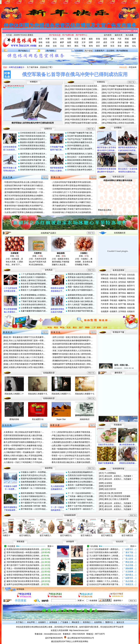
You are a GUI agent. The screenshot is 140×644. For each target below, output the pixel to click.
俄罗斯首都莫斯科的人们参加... (80, 154)
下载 (84, 46)
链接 (127, 42)
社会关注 (113, 282)
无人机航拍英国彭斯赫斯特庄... (81, 472)
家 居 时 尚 (8, 332)
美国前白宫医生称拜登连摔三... (33, 139)
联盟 (76, 42)
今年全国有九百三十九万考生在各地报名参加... (72, 192)
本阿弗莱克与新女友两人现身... (80, 167)
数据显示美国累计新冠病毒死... (33, 142)
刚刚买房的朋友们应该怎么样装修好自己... (27, 361)
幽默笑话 (131, 293)
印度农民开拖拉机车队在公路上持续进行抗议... (24, 182)
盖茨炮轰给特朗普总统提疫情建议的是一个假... (24, 192)
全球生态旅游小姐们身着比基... (81, 301)
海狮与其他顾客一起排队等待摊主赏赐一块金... (24, 459)
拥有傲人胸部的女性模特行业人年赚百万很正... (72, 202)
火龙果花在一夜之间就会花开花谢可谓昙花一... (24, 432)
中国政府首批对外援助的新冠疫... (84, 109)
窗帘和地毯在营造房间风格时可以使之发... (27, 347)
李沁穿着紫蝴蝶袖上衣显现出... (34, 295)
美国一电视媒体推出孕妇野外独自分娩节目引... (72, 449)
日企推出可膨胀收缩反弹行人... (34, 496)
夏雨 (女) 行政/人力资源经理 (116, 499)
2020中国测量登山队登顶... (79, 146)
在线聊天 (113, 311)
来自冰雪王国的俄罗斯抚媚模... (34, 284)
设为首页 (108, 35)
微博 (134, 39)
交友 (55, 46)
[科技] (67, 116)
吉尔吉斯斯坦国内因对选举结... (33, 149)
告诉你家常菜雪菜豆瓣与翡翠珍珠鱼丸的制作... (72, 344)
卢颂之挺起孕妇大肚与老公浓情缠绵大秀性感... (72, 435)
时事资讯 (105, 282)
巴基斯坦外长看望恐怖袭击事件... (121, 99)
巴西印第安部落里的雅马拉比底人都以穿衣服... (24, 435)
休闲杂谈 (105, 308)
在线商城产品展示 (48, 233)
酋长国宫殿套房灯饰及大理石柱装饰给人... (27, 351)
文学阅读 (122, 311)
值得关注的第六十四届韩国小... (34, 277)
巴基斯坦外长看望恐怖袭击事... (33, 157)
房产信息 (122, 275)
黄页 (40, 46)
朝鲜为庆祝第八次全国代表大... (33, 163)
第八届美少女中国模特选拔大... (81, 290)
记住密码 (79, 51)
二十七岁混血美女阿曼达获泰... (34, 274)
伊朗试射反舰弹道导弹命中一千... (121, 113)
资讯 (103, 82)
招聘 (91, 42)
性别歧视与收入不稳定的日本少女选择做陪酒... (72, 212)
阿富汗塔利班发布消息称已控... (33, 136)
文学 (84, 42)
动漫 (48, 42)
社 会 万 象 (8, 177)
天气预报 (122, 297)
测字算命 (122, 293)
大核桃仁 (84, 253)
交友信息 (131, 275)
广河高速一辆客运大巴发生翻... (81, 496)
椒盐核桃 (61, 253)
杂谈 (120, 42)
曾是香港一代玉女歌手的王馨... (34, 287)
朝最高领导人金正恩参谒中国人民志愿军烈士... (24, 199)
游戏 (40, 42)
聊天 (69, 46)
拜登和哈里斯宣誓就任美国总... (33, 146)
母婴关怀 (131, 282)
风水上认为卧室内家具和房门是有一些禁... (27, 341)
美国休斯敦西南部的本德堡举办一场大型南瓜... (24, 439)
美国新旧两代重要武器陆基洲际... (84, 116)
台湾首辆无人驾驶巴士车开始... (34, 500)
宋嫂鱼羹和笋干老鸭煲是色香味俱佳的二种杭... (72, 364)
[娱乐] (67, 96)
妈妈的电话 (85, 419)
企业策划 (108, 483)
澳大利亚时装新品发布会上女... (81, 280)
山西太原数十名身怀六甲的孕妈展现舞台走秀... (72, 446)
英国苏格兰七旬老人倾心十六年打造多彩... (27, 357)
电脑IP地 (122, 300)
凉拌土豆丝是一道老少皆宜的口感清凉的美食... (72, 337)
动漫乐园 (131, 308)
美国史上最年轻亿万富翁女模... (34, 280)
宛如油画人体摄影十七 (85, 394)
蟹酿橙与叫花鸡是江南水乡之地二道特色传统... (72, 354)
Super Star (61, 419)
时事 (48, 39)
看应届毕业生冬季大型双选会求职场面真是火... (72, 186)
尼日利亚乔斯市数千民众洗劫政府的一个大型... (24, 189)
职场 (98, 39)
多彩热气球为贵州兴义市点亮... (34, 475)
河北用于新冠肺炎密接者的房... (80, 136)
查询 (91, 46)
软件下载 (122, 304)
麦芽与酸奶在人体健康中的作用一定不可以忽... (24, 449)
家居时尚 (113, 286)
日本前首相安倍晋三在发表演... (33, 133)
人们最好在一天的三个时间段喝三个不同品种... (24, 462)
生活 (76, 39)
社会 (55, 39)
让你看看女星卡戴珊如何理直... (34, 308)
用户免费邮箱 (122, 51)
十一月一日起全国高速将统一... (81, 493)
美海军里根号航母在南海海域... (33, 170)
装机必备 (131, 304)
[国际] (104, 96)
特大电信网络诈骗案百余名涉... (80, 142)
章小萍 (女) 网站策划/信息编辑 (117, 496)
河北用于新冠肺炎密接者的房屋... (121, 89)
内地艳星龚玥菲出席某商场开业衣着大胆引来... (72, 199)
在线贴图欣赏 (49, 373)
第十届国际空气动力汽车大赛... (34, 503)
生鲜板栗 (15, 253)
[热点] (67, 86)
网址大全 (113, 304)
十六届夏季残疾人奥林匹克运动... (121, 120)
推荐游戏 (131, 289)
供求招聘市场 (118, 469)
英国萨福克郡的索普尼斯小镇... (34, 479)
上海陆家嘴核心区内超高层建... (81, 479)
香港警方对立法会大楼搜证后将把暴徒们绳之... (24, 209)
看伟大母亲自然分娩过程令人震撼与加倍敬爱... (72, 462)
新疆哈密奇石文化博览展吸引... (81, 482)
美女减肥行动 (38, 419)
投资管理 (108, 486)
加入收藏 (129, 35)
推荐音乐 (113, 289)
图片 (36, 82)
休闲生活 (105, 286)
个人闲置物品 (110, 473)
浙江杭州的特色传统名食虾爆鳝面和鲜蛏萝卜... (72, 341)
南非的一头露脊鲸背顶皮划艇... (81, 485)
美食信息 (131, 278)
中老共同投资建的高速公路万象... (84, 113)
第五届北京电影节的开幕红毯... (81, 311)
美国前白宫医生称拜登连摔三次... (84, 93)
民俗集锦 (118, 425)
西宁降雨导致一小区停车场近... (34, 509)
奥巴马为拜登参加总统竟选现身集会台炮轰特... (24, 196)
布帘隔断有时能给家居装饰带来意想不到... (27, 344)
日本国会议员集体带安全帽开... (80, 170)
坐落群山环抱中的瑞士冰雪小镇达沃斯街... (27, 367)
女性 (62, 39)
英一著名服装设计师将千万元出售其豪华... (27, 337)
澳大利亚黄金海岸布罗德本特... (34, 485)
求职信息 (113, 275)
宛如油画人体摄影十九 (38, 394)
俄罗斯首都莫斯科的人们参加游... (84, 96)
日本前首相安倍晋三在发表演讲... (84, 86)
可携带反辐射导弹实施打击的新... (84, 123)
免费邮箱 (122, 308)
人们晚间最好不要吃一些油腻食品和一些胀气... (24, 452)
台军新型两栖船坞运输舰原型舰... (121, 109)
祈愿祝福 (105, 293)
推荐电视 (122, 289)
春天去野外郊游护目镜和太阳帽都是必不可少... (24, 442)
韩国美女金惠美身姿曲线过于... (81, 274)
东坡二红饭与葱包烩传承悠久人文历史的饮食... (72, 351)
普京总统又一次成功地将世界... (80, 157)
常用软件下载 (118, 332)
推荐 (105, 46)
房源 (48, 46)
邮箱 (127, 46)
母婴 (69, 39)
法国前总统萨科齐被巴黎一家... (33, 160)
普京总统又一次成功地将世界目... (84, 99)
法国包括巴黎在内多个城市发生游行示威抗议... (24, 186)
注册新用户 (100, 51)
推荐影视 (105, 289)
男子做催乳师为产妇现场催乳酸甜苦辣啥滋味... (72, 206)
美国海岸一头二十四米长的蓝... (34, 488)
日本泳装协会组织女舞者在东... (34, 305)
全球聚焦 (118, 128)
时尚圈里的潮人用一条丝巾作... (81, 298)
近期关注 (48, 129)
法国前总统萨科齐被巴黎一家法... (121, 103)
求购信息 (105, 278)
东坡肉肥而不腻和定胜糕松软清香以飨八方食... (72, 357)
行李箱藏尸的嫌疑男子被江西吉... (121, 86)
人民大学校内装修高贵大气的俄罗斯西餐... (27, 364)
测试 (76, 46)
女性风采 (49, 270)
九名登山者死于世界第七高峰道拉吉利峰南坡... (24, 212)
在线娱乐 (131, 311)
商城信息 (122, 278)
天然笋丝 (38, 253)
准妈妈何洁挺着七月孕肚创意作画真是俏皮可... (72, 452)
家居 (84, 39)
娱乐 (55, 42)
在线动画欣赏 (49, 398)
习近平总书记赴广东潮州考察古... (121, 93)
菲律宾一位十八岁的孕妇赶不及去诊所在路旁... (72, 456)
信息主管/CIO (110, 489)
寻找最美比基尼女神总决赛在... (81, 308)
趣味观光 (118, 373)
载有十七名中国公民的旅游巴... (81, 506)
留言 (98, 46)
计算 (112, 42)
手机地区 (113, 300)
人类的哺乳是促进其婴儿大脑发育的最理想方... (72, 442)
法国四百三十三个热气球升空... (81, 488)
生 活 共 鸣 (7, 425)
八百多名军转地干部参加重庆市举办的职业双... (72, 182)
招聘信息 (105, 275)
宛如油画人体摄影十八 (61, 394)
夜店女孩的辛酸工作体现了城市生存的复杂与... (72, 209)
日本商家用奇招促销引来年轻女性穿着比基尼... (72, 189)
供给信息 (113, 278)
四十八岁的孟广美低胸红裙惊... (81, 305)
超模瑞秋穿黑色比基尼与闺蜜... (81, 295)
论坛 (134, 46)
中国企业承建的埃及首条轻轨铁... (84, 106)
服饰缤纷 (122, 286)
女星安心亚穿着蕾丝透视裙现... (81, 284)
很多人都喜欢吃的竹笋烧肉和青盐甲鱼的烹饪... (72, 347)
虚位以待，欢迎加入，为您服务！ (119, 476)
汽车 (120, 39)
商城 (127, 39)
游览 (105, 39)
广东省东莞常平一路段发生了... (81, 509)
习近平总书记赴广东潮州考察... (80, 139)
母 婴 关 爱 (55, 425)
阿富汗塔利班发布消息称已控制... (84, 89)
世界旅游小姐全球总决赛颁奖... (81, 277)
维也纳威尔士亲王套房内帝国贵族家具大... (27, 354)
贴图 (69, 42)
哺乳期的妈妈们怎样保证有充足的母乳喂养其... (72, 439)
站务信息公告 (118, 177)
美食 (112, 39)
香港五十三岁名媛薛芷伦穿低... (34, 290)
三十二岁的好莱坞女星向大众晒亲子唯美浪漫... (72, 432)
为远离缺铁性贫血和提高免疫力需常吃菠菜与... (72, 367)
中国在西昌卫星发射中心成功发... (84, 120)
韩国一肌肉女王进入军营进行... (81, 287)
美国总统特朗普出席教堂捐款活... (84, 103)
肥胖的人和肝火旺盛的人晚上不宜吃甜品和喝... (24, 456)
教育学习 (131, 286)
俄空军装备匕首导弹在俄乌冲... (33, 154)
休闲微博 (105, 300)
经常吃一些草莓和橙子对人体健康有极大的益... (24, 446)
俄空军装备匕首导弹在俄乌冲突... (121, 96)
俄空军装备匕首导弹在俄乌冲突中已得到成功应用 (33, 123)
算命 (120, 46)
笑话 (112, 46)
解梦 (62, 42)
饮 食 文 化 (56, 332)
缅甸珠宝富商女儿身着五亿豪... (34, 298)
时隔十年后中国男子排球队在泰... (121, 116)
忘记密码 (110, 51)
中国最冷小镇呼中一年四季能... (34, 472)
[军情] (104, 106)
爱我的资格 (14, 419)
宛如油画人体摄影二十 (14, 394)
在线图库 (105, 311)
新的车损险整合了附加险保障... (34, 493)
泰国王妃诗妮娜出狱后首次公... (80, 163)
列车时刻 (131, 297)
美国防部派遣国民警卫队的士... (33, 167)
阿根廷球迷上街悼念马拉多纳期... (121, 123)
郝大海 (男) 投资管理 (113, 493)
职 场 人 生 (56, 177)
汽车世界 (105, 304)
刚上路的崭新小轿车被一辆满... (34, 506)
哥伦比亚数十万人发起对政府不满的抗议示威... (24, 202)
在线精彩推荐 (70, 515)
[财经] (67, 106)
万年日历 (131, 300)
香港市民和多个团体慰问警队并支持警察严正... (24, 206)
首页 (40, 39)
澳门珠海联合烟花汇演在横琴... (80, 149)
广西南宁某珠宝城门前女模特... (34, 301)
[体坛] (104, 116)
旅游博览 (105, 297)
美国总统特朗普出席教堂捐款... (80, 160)
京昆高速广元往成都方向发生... (81, 503)
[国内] (104, 86)
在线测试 (113, 293)
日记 (62, 46)
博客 (134, 42)
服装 (91, 39)
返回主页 (119, 35)
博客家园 (113, 308)
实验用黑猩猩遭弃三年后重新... (34, 482)
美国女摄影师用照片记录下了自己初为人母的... (72, 459)
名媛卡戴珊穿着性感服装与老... (34, 311)
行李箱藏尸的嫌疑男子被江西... (80, 133)
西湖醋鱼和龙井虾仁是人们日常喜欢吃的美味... (72, 361)
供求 (98, 42)
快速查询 (113, 297)
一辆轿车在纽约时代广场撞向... (81, 500)
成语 (105, 42)
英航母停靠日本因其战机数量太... (121, 106)
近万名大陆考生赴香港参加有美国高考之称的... (72, 196)
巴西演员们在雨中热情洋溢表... (81, 475)
